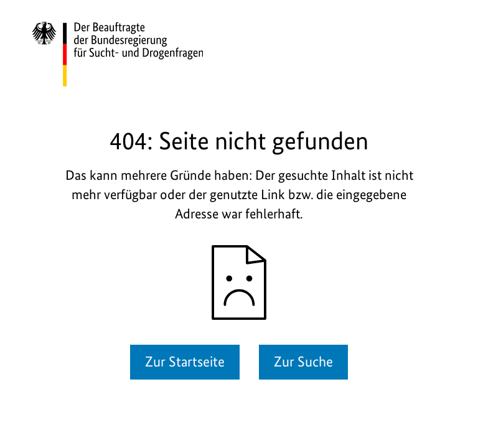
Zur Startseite (185, 362)
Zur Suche (303, 362)
